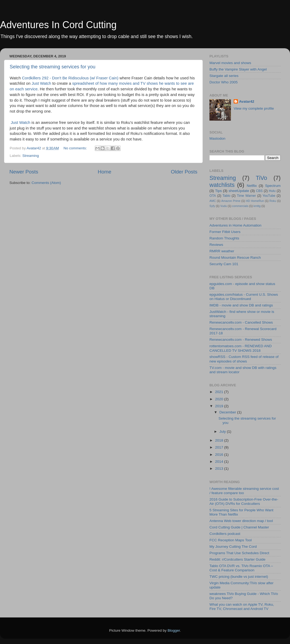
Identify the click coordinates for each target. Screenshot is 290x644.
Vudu (224, 206)
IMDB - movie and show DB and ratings (241, 305)
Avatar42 (247, 101)
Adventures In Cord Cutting (58, 25)
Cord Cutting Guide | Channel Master (239, 527)
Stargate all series (224, 76)
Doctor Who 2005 (224, 82)
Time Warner (246, 196)
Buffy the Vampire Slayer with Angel (238, 69)
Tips (218, 191)
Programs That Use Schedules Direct (239, 553)
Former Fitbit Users (225, 232)
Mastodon (217, 138)
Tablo (226, 196)
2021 (220, 392)
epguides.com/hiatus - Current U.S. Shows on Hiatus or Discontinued (244, 297)
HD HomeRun (255, 201)
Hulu (272, 191)
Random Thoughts (224, 238)
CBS (259, 191)
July (223, 432)
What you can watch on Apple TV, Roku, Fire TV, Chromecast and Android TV (242, 607)
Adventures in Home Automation (235, 225)
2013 (220, 469)
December (228, 412)
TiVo (261, 178)
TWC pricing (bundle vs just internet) (239, 577)
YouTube (269, 196)
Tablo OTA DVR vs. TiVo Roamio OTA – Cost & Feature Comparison (241, 568)
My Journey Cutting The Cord (233, 547)
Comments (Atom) (46, 183)
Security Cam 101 (224, 264)
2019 (220, 406)
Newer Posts (24, 172)
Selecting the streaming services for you (52, 67)
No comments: (76, 148)
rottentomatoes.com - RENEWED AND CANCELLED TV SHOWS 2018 (241, 348)
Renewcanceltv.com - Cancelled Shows (241, 322)
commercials (240, 206)
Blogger (174, 630)
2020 (220, 399)
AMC (213, 201)
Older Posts (184, 172)
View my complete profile (254, 108)
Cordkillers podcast (225, 534)
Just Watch (41, 83)
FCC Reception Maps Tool (231, 540)
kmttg (257, 206)
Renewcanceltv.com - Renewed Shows (241, 340)
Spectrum (273, 186)
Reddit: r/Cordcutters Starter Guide (238, 559)
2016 (220, 455)
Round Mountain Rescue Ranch (235, 258)
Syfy (212, 206)
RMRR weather (222, 251)
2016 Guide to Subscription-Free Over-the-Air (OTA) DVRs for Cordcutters (244, 501)
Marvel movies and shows (230, 63)
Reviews (216, 245)
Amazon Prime (231, 201)
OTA (213, 196)
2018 (220, 440)
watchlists (222, 185)
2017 (220, 447)
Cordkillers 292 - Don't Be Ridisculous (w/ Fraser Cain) (70, 78)
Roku (273, 201)
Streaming (31, 156)
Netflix (252, 186)
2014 (220, 462)
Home (104, 172)
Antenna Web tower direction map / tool (241, 521)
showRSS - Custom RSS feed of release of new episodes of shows (244, 359)
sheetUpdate (239, 191)
